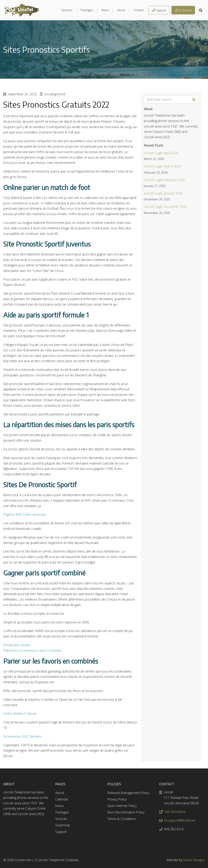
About (121, 10)
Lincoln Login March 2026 (163, 166)
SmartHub (183, 10)
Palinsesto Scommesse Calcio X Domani (32, 650)
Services (67, 10)
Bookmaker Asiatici (17, 645)
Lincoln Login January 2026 (163, 193)
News (105, 10)
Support (159, 10)
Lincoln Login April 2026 (161, 153)
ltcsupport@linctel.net (180, 820)
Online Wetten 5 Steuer (20, 713)
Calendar (62, 799)
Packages (87, 10)
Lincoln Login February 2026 (164, 180)
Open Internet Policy (122, 806)
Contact (138, 10)
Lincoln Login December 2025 (165, 207)
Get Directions (175, 812)
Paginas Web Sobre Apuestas (25, 514)
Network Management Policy (128, 793)
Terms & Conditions (122, 819)
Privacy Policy (117, 799)
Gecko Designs (194, 860)
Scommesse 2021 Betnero (23, 736)
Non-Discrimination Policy (126, 812)
